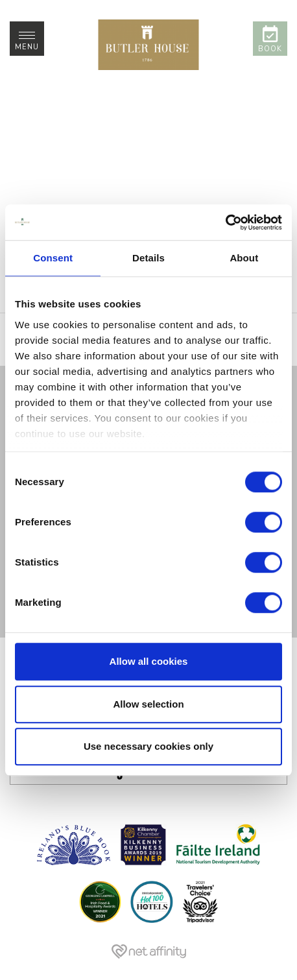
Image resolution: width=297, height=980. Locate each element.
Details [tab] (148, 258)
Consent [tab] (53, 258)
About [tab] (244, 258)
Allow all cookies (149, 661)
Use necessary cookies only (148, 746)
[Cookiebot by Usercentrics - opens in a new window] (225, 222)
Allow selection (148, 704)
